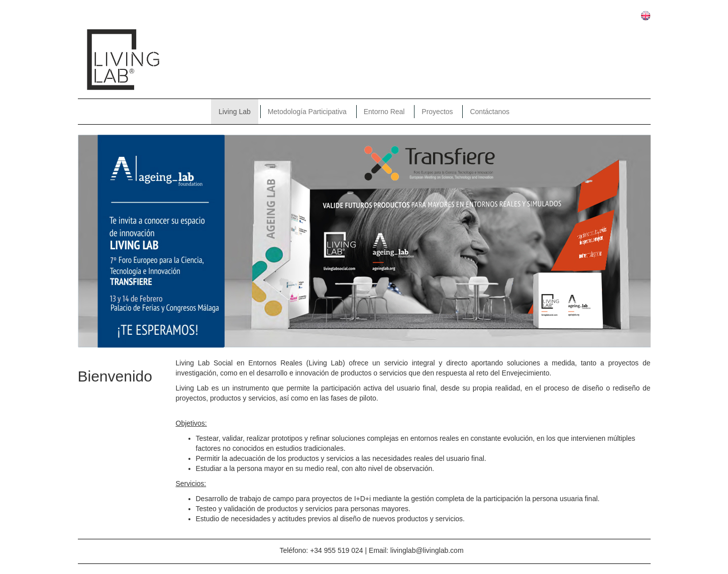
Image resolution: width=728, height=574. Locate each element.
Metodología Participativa (307, 112)
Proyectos (437, 112)
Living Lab (235, 112)
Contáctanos (490, 112)
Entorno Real (384, 112)
